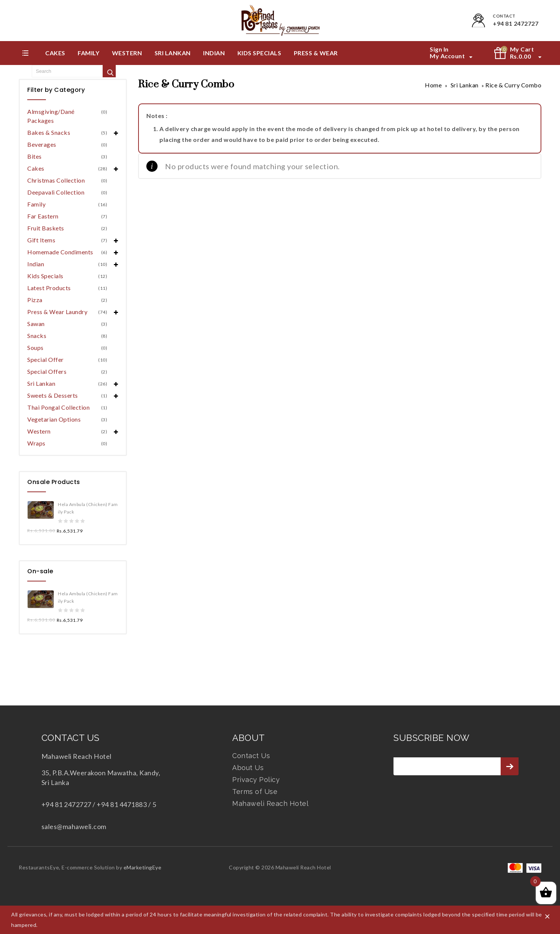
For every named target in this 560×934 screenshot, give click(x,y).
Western (127, 53)
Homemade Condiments (60, 252)
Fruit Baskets (46, 228)
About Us (248, 768)
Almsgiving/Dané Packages (51, 116)
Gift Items (41, 240)
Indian (214, 53)
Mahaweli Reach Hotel (270, 803)
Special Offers (47, 371)
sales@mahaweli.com (74, 826)
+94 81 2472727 (516, 23)
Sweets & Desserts (53, 395)
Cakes (55, 53)
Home (433, 85)
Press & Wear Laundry (57, 312)
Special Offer (46, 359)
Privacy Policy (256, 780)
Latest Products (49, 288)
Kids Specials (259, 53)
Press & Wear (316, 53)
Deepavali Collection (56, 192)
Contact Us (251, 756)
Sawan (36, 324)
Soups (35, 347)
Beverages (42, 144)
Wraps (36, 443)
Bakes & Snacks (49, 132)
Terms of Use (255, 792)
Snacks (37, 336)
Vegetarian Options (54, 419)
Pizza (35, 300)
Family (88, 53)
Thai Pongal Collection (58, 407)
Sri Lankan (173, 53)
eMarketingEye (143, 867)
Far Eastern (43, 216)
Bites (35, 156)
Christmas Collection (56, 180)
